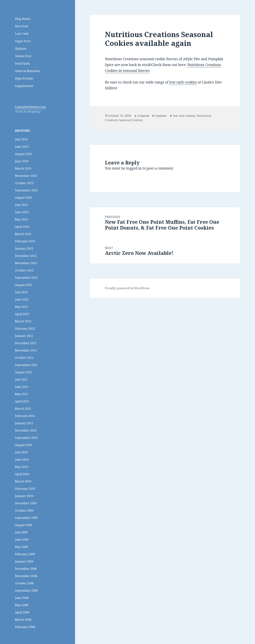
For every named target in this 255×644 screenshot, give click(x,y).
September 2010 (26, 438)
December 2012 (26, 256)
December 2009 (26, 503)
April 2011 (22, 401)
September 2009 (26, 518)
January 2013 (24, 249)
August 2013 (23, 198)
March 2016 (23, 168)
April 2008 (22, 612)
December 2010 (26, 430)
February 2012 (25, 329)
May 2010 (22, 467)
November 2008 (26, 576)
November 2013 (26, 176)
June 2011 (22, 387)
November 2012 (26, 263)
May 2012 (22, 307)
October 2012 (24, 270)
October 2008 (24, 583)
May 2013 (22, 219)
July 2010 (21, 452)
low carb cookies (183, 82)
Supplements (24, 86)
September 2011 (26, 365)
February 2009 (25, 554)
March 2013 (23, 234)
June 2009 (22, 540)
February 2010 (25, 489)
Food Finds (22, 63)
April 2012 (22, 314)
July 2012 (21, 292)
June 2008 (22, 598)
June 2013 (22, 212)
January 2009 (24, 561)
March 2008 (23, 620)
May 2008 (22, 605)
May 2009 (22, 547)
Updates (21, 49)
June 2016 (22, 161)
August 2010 (23, 445)
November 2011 (26, 350)
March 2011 (23, 409)
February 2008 (25, 627)
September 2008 (26, 591)
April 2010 (22, 474)
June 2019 (22, 147)
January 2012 (24, 336)
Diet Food (21, 26)
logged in (134, 168)
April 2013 (22, 227)
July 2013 (21, 205)
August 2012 (23, 285)
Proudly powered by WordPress (127, 288)
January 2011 (24, 423)
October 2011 (24, 358)
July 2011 (21, 379)
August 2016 (23, 154)
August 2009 (23, 525)
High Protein (24, 78)
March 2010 (23, 481)
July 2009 (21, 532)
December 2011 (26, 343)
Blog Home (23, 19)
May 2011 (22, 394)
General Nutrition (27, 71)
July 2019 (21, 139)
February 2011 (25, 416)
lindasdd (143, 116)
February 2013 (25, 241)
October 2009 (24, 510)
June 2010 (22, 460)
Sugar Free (23, 41)
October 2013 (24, 183)
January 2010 (24, 496)
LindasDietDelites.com (30, 107)
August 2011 (23, 372)
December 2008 (26, 569)
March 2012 (23, 321)
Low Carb (22, 34)
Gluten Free (23, 56)
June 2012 (22, 299)
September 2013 (26, 190)
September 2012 (26, 278)
